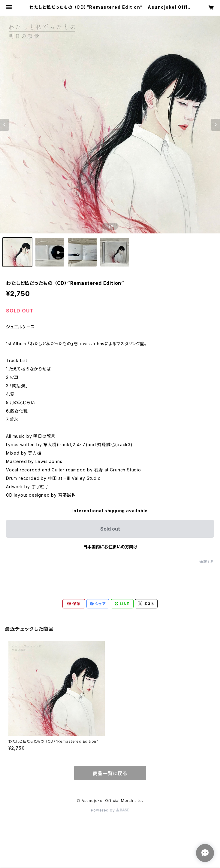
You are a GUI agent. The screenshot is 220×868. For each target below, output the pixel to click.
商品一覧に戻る (110, 773)
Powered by (110, 810)
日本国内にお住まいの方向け (110, 547)
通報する (207, 562)
